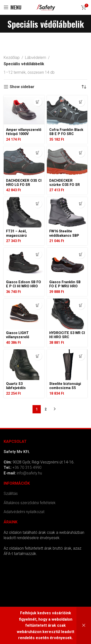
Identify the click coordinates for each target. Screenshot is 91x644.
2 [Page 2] (46, 409)
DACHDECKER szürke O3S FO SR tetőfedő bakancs (65, 185)
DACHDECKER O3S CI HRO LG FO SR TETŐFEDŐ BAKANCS (24, 185)
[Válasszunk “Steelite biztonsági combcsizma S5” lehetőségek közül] (81, 356)
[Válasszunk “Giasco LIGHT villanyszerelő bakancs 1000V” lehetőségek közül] (38, 305)
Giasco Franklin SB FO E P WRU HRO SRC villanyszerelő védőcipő (65, 288)
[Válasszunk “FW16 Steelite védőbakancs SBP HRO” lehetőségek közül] (81, 204)
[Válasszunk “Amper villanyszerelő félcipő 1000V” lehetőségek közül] (38, 102)
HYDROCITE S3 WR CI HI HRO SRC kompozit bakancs (67, 337)
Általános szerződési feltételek (30, 503)
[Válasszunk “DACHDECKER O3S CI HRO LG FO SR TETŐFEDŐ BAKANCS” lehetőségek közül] (38, 153)
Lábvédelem (36, 58)
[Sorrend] (84, 87)
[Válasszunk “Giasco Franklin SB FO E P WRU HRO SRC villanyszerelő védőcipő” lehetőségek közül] (81, 254)
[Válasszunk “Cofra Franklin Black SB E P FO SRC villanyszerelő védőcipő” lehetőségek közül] (81, 102)
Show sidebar (22, 87)
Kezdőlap (12, 58)
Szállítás (11, 494)
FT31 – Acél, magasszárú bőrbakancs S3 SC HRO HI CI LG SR (21, 238)
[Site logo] (46, 7)
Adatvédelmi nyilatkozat (24, 512)
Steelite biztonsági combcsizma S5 (65, 386)
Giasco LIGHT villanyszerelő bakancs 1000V (19, 337)
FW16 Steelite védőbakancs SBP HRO (64, 236)
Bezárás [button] (84, 626)
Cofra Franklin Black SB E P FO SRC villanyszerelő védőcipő (66, 136)
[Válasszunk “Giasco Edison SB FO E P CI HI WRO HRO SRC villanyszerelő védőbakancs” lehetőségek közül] (38, 254)
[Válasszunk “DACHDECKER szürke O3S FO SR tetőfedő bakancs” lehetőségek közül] (81, 153)
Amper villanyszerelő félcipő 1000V (24, 132)
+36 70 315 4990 (27, 467)
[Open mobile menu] (12, 7)
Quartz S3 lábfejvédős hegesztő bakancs (21, 388)
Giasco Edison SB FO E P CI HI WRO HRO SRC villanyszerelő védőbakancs (24, 288)
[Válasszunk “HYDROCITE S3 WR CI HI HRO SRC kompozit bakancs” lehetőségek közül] (81, 305)
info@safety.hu (29, 473)
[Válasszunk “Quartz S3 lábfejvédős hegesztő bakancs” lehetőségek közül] (38, 356)
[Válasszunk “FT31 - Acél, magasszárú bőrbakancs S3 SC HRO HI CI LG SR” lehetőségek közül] (38, 204)
